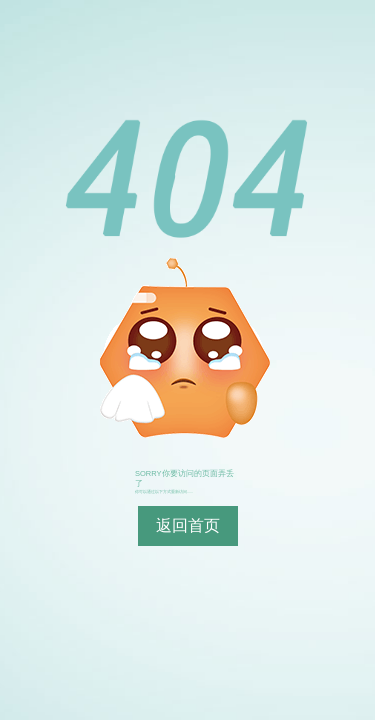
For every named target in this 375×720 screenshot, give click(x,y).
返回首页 (188, 525)
